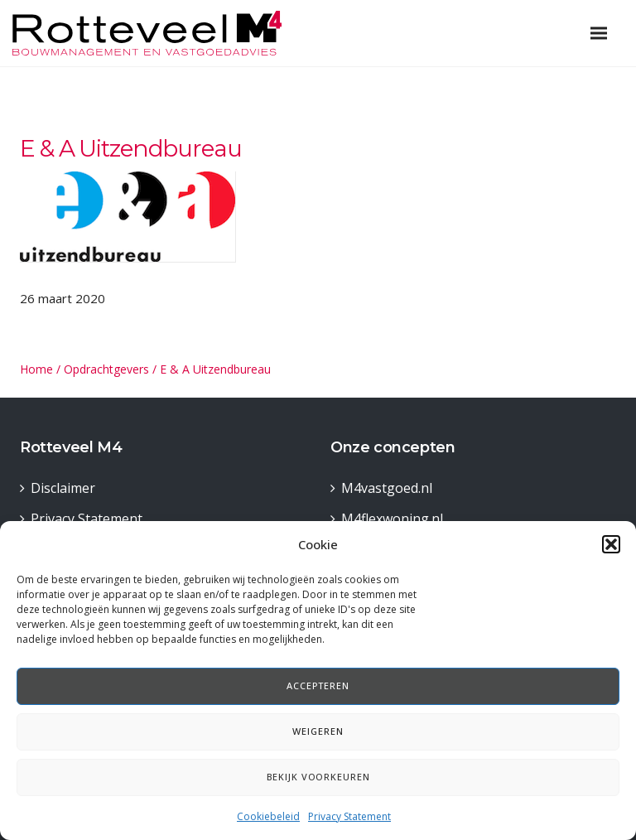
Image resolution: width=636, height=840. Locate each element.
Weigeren (318, 731)
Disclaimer (63, 488)
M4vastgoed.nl (387, 488)
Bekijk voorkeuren (318, 777)
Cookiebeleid (268, 816)
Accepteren (318, 686)
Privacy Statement (349, 816)
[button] (611, 544)
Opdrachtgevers (106, 369)
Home (36, 369)
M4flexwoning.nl (392, 519)
